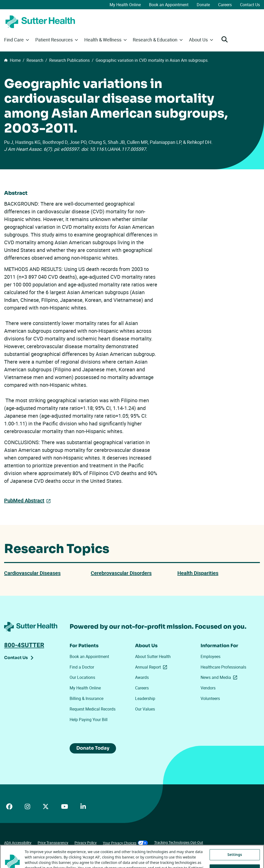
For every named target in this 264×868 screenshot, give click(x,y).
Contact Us (250, 5)
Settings (235, 861)
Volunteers (210, 698)
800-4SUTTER (24, 645)
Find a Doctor (82, 667)
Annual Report (152, 667)
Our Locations (82, 677)
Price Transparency (53, 843)
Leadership (145, 698)
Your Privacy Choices (125, 843)
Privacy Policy (86, 843)
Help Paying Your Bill (89, 720)
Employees (211, 656)
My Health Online (125, 5)
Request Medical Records (93, 709)
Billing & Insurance (86, 698)
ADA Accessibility (18, 843)
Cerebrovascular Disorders (121, 573)
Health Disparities (198, 573)
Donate (203, 5)
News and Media (220, 677)
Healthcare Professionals (223, 667)
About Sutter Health (153, 656)
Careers (225, 5)
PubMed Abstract (24, 500)
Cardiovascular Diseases (32, 573)
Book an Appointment (169, 5)
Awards (142, 677)
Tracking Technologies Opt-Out (179, 842)
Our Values (145, 709)
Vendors (208, 688)
